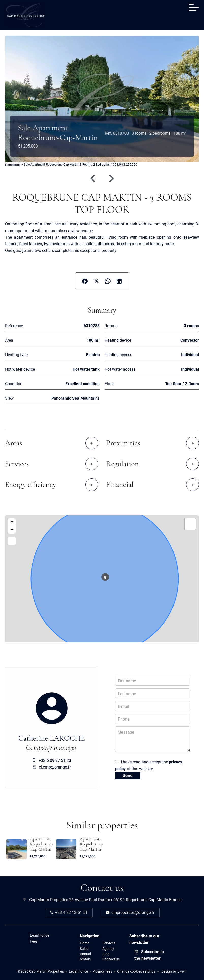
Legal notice (78, 971)
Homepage (13, 165)
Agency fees (103, 971)
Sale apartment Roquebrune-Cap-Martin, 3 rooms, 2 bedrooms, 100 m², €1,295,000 (81, 164)
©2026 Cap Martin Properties (41, 971)
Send (128, 775)
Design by (174, 971)
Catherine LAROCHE (51, 738)
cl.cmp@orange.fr (55, 767)
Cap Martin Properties (49, 899)
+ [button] (12, 522)
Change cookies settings (136, 971)
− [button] (12, 530)
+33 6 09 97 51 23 (55, 760)
